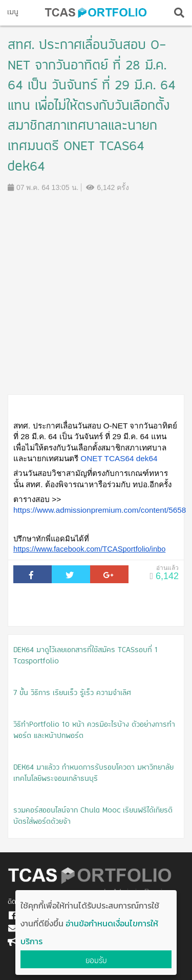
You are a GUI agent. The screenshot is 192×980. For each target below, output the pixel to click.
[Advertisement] (96, 293)
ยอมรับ (96, 960)
